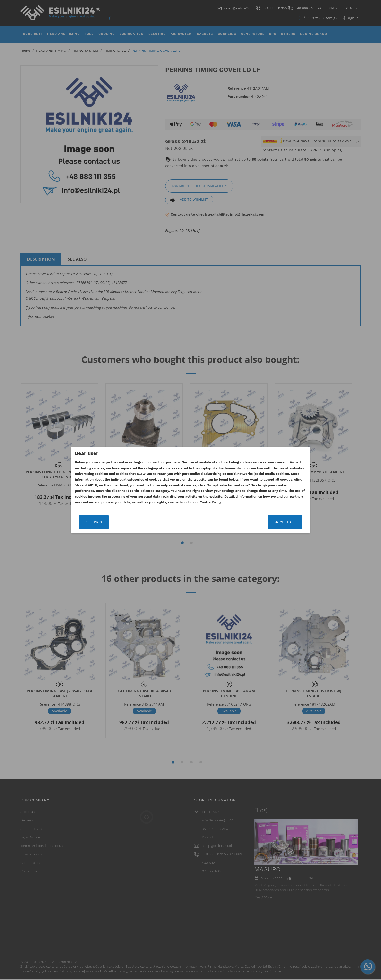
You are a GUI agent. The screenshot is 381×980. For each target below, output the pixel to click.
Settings (94, 522)
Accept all (285, 522)
